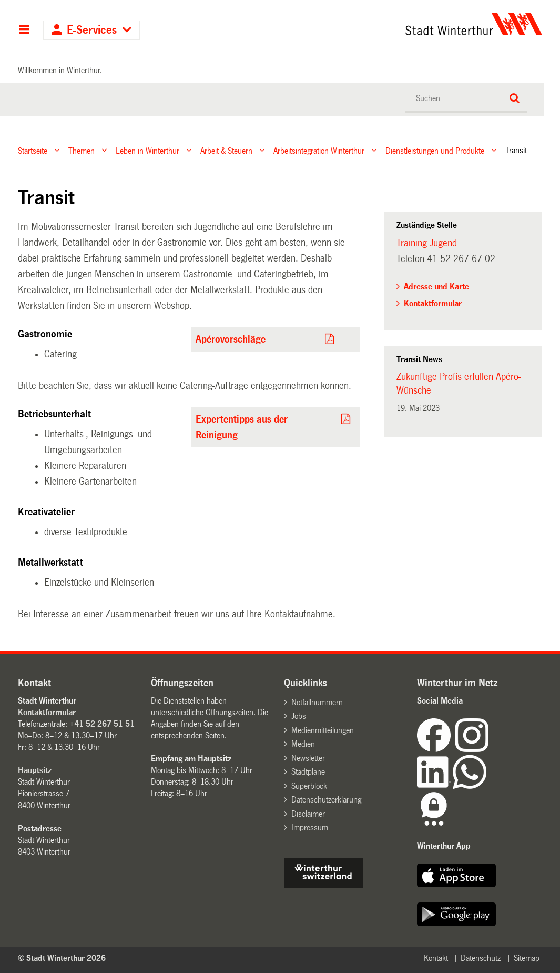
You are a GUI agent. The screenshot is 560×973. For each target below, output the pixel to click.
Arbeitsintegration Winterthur (319, 150)
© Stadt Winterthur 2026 (62, 958)
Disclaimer (308, 814)
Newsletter (308, 758)
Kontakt (436, 958)
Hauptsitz (35, 770)
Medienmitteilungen (323, 730)
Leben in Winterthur (147, 150)
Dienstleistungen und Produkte (435, 150)
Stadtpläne (308, 772)
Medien (303, 744)
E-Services (92, 30)
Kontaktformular (433, 303)
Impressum (310, 827)
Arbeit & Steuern (226, 150)
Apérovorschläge (231, 339)
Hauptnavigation (24, 31)
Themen (82, 150)
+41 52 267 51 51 (102, 724)
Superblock (309, 786)
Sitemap (527, 958)
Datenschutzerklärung (326, 800)
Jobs (299, 716)
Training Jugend (427, 243)
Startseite (33, 150)
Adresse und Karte (436, 287)
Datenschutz (481, 958)
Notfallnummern (317, 702)
